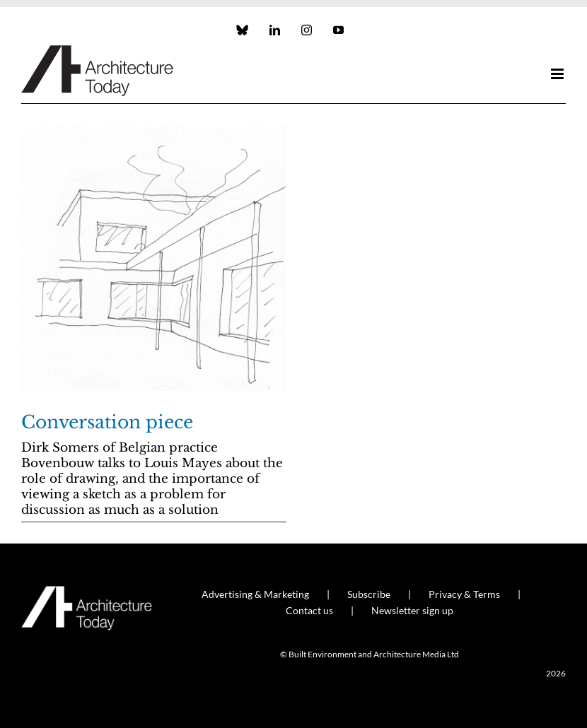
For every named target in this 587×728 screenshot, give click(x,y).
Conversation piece (107, 422)
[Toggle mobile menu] (558, 74)
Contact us (309, 610)
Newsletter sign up (412, 610)
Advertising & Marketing (255, 594)
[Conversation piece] (154, 258)
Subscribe (369, 594)
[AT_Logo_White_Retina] (87, 592)
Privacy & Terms (464, 594)
